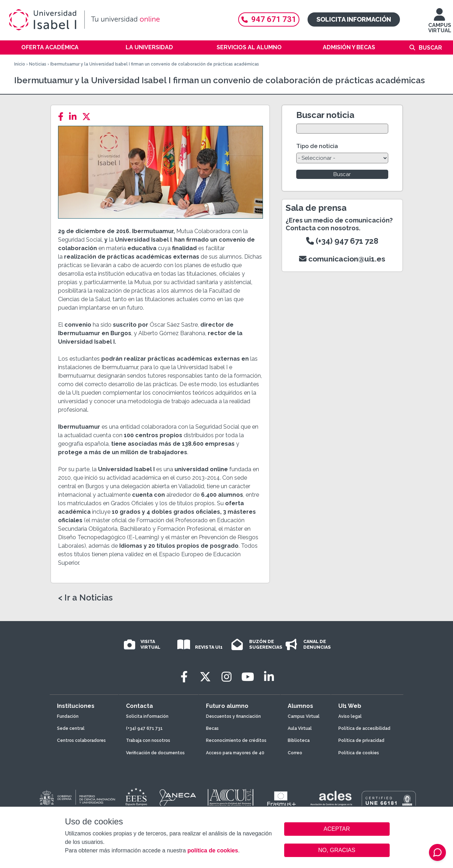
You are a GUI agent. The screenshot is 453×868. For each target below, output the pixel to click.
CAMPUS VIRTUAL (440, 24)
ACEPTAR (337, 829)
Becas (212, 728)
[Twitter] (88, 117)
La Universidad (149, 47)
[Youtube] (248, 677)
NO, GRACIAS (337, 850)
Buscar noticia (325, 115)
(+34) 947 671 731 (144, 728)
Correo (295, 753)
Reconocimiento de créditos (236, 740)
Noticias (38, 64)
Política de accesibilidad (364, 728)
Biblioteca (299, 740)
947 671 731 (269, 19)
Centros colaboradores (81, 740)
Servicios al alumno (249, 47)
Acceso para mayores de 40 (235, 753)
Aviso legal (350, 716)
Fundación (68, 716)
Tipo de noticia (317, 146)
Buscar (430, 48)
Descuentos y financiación (233, 716)
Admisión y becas (349, 47)
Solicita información (354, 19)
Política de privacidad (361, 740)
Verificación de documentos (155, 753)
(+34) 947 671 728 (342, 241)
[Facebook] (63, 117)
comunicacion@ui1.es (342, 259)
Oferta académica (50, 47)
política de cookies (213, 850)
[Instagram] (226, 677)
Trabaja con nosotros (148, 740)
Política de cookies (359, 753)
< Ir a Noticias (85, 598)
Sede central (71, 728)
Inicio (20, 64)
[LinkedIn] (75, 117)
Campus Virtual (304, 716)
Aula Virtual (300, 728)
